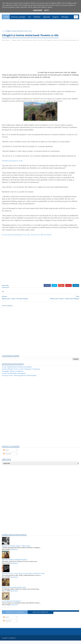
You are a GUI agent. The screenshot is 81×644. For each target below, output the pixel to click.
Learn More (38, 10)
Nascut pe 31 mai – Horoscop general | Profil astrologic (19, 379)
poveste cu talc (56, 42)
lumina (19, 42)
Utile (13, 26)
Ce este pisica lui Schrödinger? (12, 605)
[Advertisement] (20, 62)
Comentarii (8, 457)
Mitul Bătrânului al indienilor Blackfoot (15, 563)
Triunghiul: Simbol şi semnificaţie (13, 375)
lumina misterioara (27, 42)
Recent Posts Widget (6, 611)
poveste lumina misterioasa (69, 42)
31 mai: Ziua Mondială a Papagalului (14, 377)
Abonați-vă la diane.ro (15, 616)
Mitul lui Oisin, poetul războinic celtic (14, 591)
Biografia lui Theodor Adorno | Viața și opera (16, 549)
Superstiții (46, 18)
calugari (14, 42)
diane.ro (14, 641)
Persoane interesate (40, 616)
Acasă (4, 32)
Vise (29, 18)
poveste (40, 42)
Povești (73, 21)
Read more (15, 553)
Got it (46, 10)
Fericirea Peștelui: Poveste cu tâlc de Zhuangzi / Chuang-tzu (21, 373)
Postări (6, 454)
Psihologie (65, 18)
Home (6, 18)
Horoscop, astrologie (18, 18)
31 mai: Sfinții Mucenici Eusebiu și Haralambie (17, 371)
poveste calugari (47, 42)
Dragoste (56, 18)
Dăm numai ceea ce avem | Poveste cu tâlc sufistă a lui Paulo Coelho (23, 577)
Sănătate (6, 26)
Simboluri (37, 18)
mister (35, 42)
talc (3, 44)
